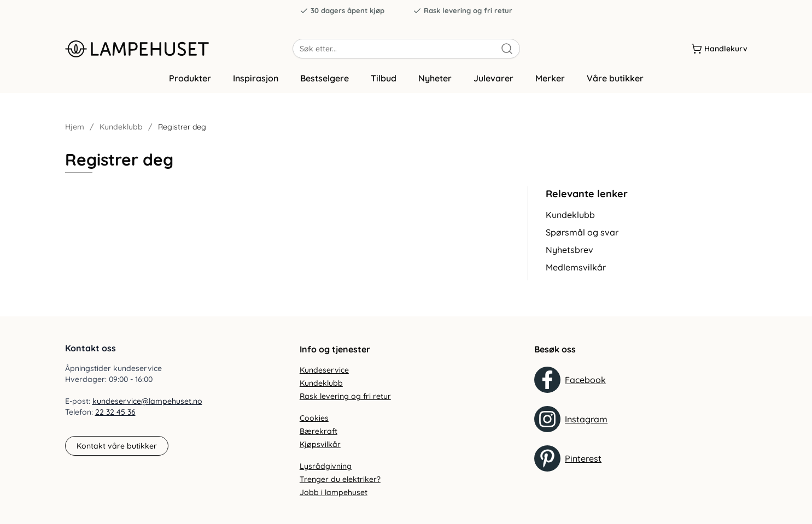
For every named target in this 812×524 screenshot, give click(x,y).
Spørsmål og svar (582, 238)
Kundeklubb (121, 132)
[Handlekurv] (719, 49)
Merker (550, 84)
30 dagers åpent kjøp (342, 11)
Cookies (314, 418)
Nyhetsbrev (569, 255)
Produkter (190, 84)
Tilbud (384, 84)
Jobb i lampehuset (334, 492)
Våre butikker (615, 84)
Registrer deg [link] (182, 132)
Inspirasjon (256, 84)
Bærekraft (319, 431)
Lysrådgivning (326, 466)
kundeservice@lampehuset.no (147, 401)
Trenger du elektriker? (340, 479)
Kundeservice (324, 370)
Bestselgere (325, 84)
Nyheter (435, 84)
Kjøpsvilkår (320, 444)
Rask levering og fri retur (463, 11)
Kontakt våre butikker (117, 446)
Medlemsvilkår (576, 273)
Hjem (75, 132)
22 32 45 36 (115, 412)
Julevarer (493, 84)
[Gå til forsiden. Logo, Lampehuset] (179, 49)
